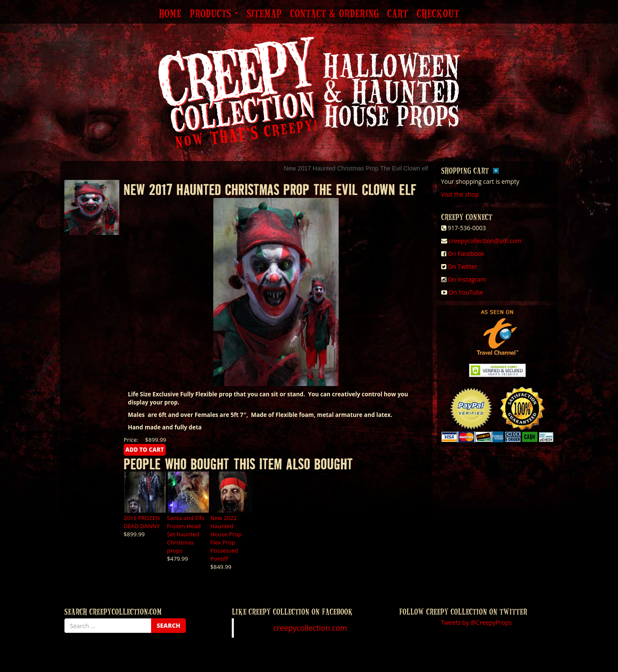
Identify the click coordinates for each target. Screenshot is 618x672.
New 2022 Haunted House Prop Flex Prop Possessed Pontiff (226, 538)
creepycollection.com (310, 628)
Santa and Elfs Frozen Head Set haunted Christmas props (186, 534)
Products (214, 14)
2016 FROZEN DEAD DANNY (142, 522)
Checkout (438, 14)
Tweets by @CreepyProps (477, 622)
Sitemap (264, 14)
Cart (398, 14)
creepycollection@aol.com (485, 241)
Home (170, 14)
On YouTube (466, 292)
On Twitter (462, 266)
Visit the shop (460, 194)
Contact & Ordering (334, 14)
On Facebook (466, 254)
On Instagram (467, 279)
